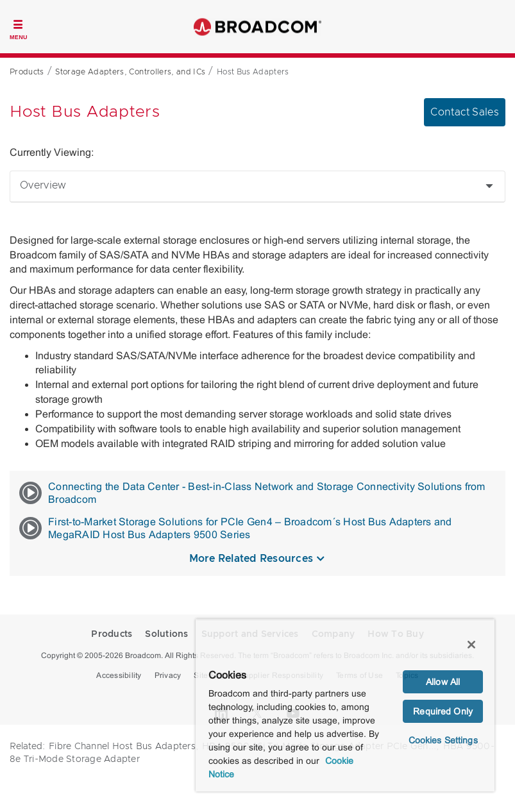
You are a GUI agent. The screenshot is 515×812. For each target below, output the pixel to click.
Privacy (168, 675)
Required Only (443, 711)
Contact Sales (465, 112)
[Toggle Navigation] (19, 28)
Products (112, 634)
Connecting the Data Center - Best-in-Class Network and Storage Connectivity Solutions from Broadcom (252, 493)
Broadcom (258, 27)
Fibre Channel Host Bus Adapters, (123, 747)
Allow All (443, 682)
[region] (345, 706)
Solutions (166, 634)
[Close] (471, 645)
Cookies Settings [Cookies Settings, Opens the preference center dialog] (443, 740)
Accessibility (119, 675)
